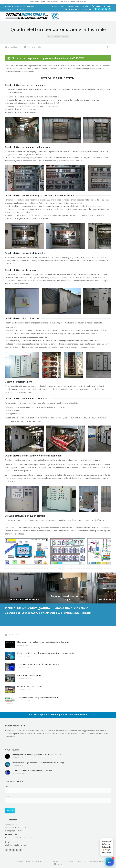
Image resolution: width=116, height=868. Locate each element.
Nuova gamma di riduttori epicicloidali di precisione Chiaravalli (43, 642)
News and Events (61, 36)
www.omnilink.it (97, 861)
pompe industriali (75, 861)
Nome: (8, 786)
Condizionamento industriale (23, 599)
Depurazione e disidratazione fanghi (67, 598)
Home (50, 36)
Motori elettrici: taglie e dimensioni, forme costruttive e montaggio (46, 653)
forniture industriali (60, 861)
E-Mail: (8, 797)
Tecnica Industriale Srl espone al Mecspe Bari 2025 (39, 698)
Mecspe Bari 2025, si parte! (29, 675)
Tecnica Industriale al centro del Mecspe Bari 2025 (39, 664)
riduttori (49, 861)
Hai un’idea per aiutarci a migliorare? (58, 714)
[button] (110, 862)
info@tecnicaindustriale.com (80, 9)
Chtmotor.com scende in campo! (31, 686)
